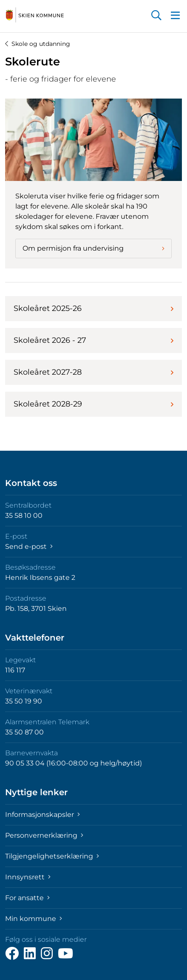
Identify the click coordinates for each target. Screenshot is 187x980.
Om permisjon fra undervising (93, 248)
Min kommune (34, 919)
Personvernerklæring (44, 835)
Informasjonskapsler (42, 815)
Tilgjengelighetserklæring (52, 856)
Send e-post (29, 546)
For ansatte (27, 898)
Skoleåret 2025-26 (93, 308)
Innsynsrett (28, 877)
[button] (156, 16)
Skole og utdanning (38, 44)
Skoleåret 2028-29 (93, 404)
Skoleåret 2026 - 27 (93, 340)
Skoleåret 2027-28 (93, 372)
